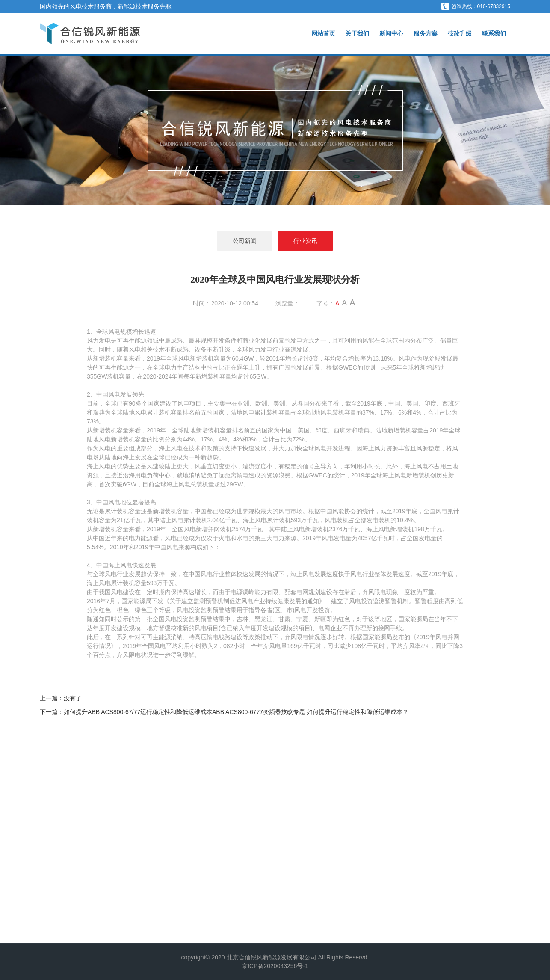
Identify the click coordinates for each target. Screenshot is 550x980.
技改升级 (460, 33)
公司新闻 (245, 241)
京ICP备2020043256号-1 (275, 966)
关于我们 (357, 33)
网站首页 (323, 33)
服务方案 (426, 33)
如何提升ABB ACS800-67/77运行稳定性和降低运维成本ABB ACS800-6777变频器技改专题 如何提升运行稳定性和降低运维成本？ (236, 712)
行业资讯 (305, 241)
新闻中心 (391, 33)
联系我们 (494, 33)
